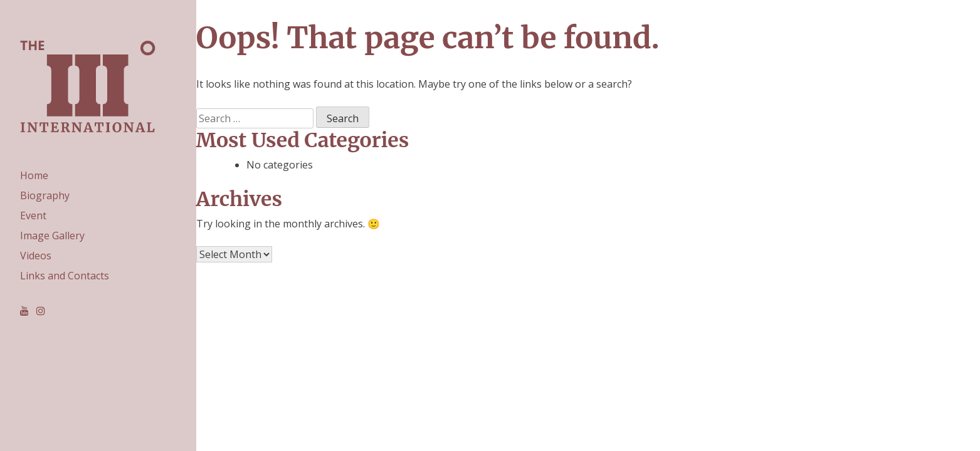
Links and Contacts (65, 276)
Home (34, 175)
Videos (36, 256)
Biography (45, 195)
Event (33, 215)
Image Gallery (52, 236)
